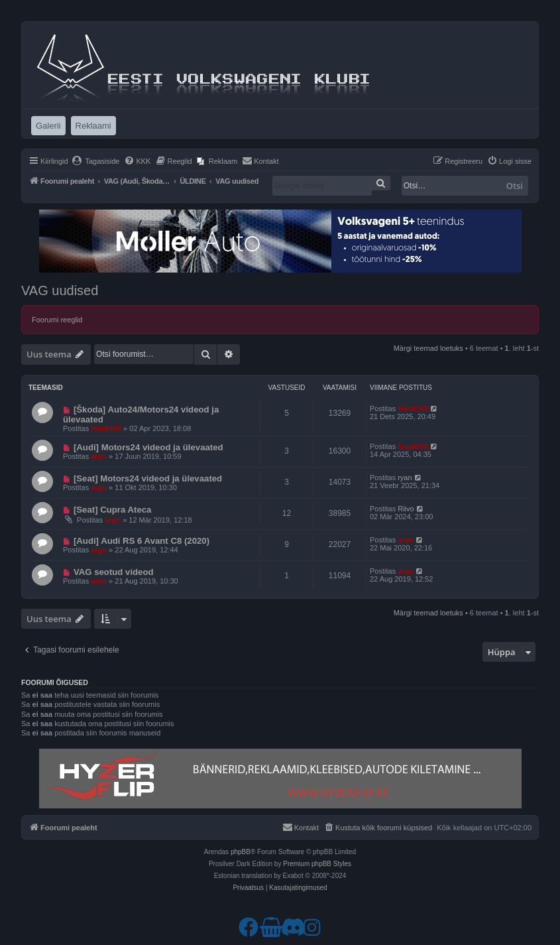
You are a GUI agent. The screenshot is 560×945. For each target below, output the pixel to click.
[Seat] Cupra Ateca (113, 510)
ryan (405, 477)
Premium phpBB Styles (317, 864)
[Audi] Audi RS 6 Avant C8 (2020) (141, 541)
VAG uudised (60, 290)
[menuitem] (96, 161)
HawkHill (106, 428)
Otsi (515, 186)
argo (99, 456)
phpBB (241, 852)
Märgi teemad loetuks (428, 348)
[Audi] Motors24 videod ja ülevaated (148, 447)
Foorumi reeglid (57, 320)
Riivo (406, 509)
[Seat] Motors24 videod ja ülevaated (148, 478)
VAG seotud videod (114, 572)
